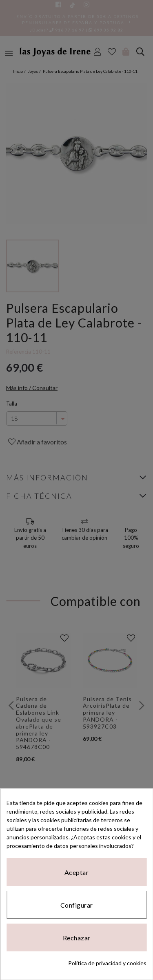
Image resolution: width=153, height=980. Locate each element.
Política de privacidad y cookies (107, 963)
